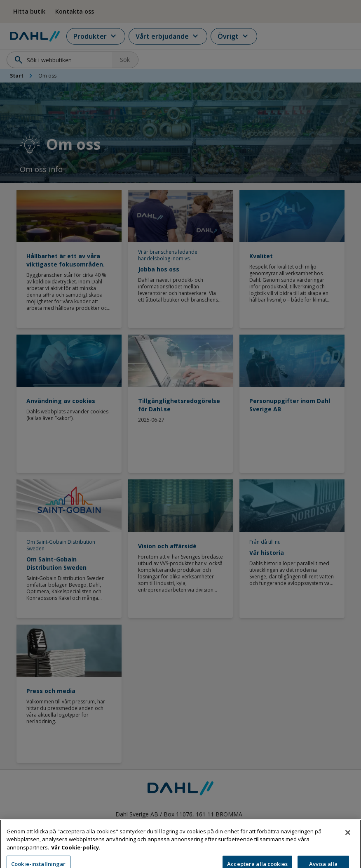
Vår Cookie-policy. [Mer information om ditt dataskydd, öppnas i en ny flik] (76, 855)
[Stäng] (348, 840)
